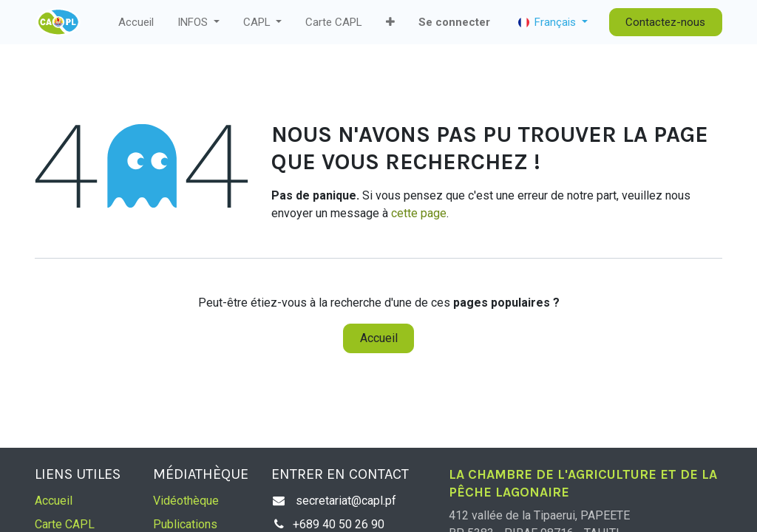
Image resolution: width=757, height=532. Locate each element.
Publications (185, 524)
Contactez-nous (665, 22)
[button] (390, 23)
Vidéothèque (186, 501)
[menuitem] (136, 23)
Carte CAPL (65, 524)
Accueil (379, 338)
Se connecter (454, 22)
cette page (419, 213)
